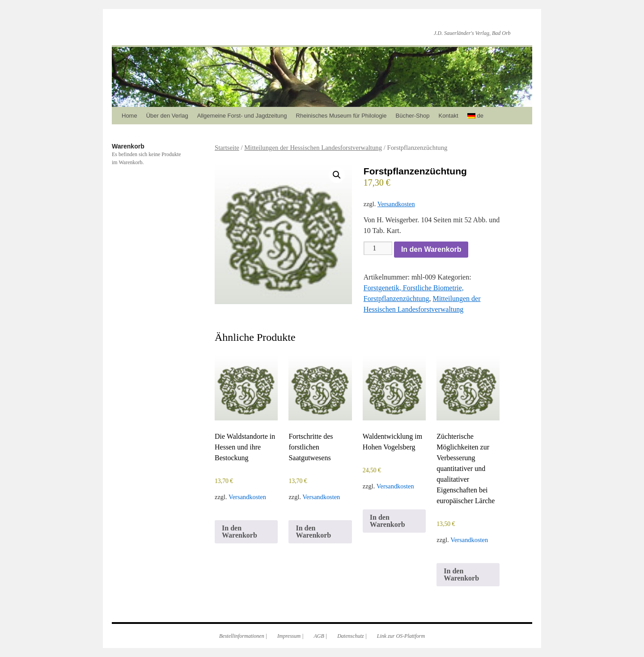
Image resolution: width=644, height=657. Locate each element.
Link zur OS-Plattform (401, 636)
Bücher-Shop (413, 116)
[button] (337, 175)
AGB (319, 636)
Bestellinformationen (242, 636)
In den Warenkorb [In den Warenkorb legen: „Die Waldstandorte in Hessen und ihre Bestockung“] (239, 532)
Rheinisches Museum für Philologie (341, 116)
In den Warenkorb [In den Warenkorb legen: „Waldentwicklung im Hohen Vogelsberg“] (388, 521)
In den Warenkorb (431, 249)
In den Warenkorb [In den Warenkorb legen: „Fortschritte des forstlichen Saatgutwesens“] (313, 532)
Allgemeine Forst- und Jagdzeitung (242, 116)
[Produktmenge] (378, 248)
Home (129, 116)
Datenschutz (350, 636)
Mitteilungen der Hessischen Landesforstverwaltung (313, 148)
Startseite (227, 148)
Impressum (289, 636)
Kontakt (448, 116)
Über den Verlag (167, 116)
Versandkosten (396, 204)
